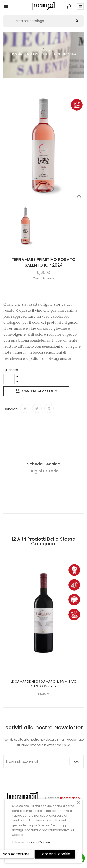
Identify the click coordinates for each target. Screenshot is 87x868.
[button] (69, 7)
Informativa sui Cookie (31, 842)
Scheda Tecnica (44, 464)
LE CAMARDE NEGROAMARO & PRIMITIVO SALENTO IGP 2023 (44, 684)
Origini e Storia (44, 471)
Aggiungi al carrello (36, 391)
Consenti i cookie (55, 854)
